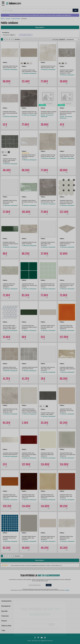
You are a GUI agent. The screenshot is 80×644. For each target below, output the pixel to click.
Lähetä (49, 585)
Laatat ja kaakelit (16, 19)
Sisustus (8, 19)
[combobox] (37, 10)
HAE (75, 10)
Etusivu (3, 19)
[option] (22, 63)
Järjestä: (62, 40)
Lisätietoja (67, 590)
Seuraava (17, 39)
